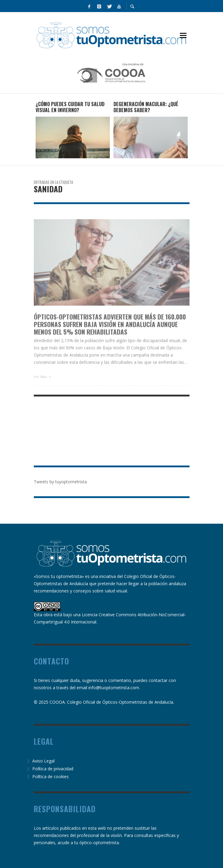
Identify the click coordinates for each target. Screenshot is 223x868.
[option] (73, 130)
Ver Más (43, 385)
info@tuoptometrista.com (114, 688)
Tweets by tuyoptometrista (60, 482)
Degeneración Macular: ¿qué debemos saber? (146, 107)
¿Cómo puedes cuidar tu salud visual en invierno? (70, 107)
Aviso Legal (43, 761)
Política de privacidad (53, 769)
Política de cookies (51, 776)
